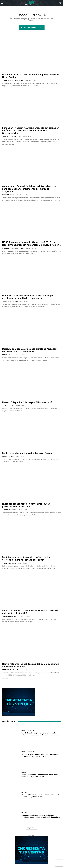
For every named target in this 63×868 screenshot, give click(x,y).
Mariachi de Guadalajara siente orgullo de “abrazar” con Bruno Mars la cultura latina (30, 350)
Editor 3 (22, 81)
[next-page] (7, 680)
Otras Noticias (8, 137)
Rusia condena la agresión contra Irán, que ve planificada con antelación (26, 505)
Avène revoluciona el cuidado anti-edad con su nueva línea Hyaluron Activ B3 (40, 776)
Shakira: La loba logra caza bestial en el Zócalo (27, 453)
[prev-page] (4, 680)
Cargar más (31, 828)
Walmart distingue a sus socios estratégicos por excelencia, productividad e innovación (28, 297)
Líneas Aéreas (7, 616)
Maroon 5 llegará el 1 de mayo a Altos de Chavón (28, 402)
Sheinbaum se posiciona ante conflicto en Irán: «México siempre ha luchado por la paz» (27, 558)
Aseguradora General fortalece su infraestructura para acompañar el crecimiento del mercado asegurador (29, 189)
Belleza (24, 772)
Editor (11, 355)
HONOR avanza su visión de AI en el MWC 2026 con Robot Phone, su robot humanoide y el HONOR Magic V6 (31, 244)
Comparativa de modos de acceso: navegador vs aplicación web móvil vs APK (40, 755)
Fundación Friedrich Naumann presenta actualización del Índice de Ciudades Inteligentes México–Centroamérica (31, 131)
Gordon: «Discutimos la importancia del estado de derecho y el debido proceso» (41, 796)
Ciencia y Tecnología (10, 81)
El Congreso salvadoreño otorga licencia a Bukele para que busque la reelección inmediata (41, 816)
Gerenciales (7, 195)
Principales (7, 510)
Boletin (24, 792)
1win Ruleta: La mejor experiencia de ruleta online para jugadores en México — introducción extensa (41, 735)
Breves (5, 355)
